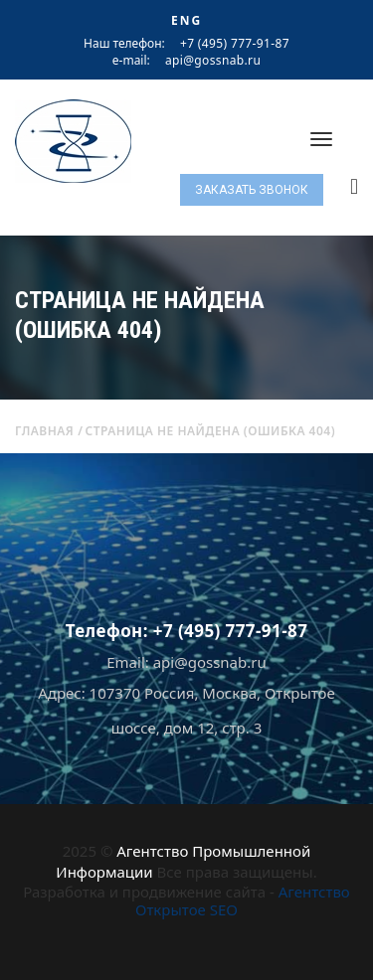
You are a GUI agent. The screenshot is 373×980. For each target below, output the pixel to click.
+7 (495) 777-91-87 (235, 43)
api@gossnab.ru (213, 61)
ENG (186, 20)
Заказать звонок (252, 190)
